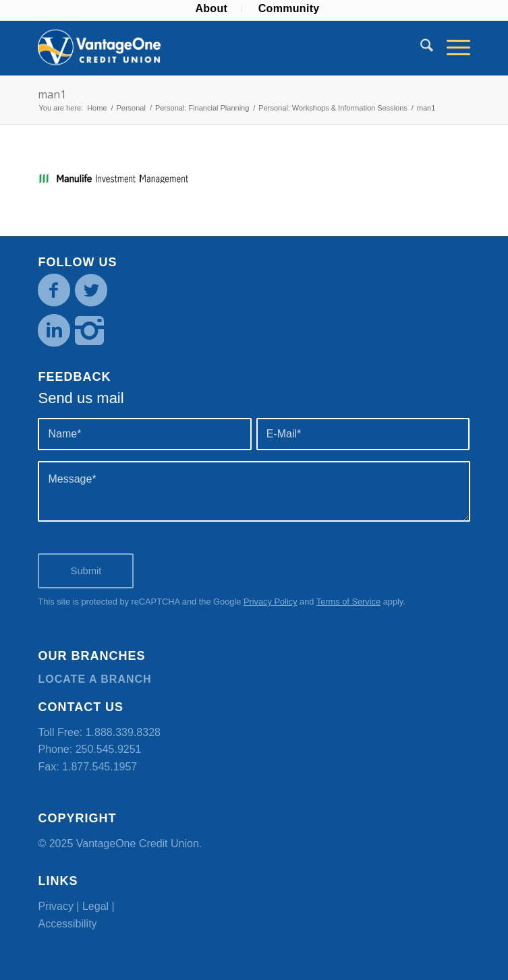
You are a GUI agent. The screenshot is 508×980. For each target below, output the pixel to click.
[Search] (420, 48)
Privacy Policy (271, 602)
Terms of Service (348, 602)
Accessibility (67, 924)
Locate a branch (94, 679)
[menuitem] (211, 9)
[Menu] (452, 48)
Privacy (55, 906)
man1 (52, 94)
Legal (95, 906)
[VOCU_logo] (210, 48)
